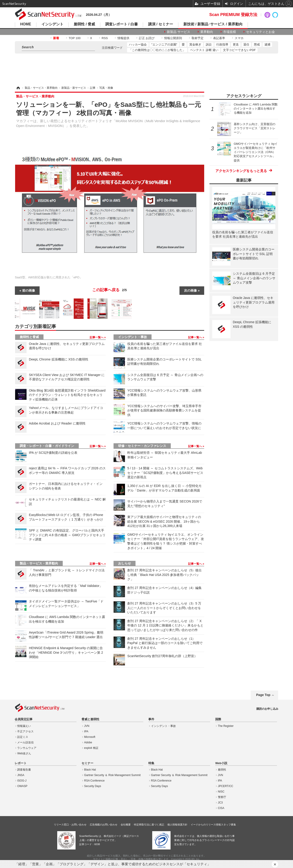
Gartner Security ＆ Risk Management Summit (113, 775)
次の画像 (190, 290)
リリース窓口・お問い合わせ (70, 825)
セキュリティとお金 (260, 32)
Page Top (263, 695)
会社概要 (126, 825)
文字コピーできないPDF (239, 50)
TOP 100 (75, 38)
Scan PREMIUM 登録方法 (233, 15)
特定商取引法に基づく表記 (149, 825)
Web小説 (221, 763)
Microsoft (90, 737)
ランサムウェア (27, 748)
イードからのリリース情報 (206, 825)
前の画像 (29, 290)
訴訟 (209, 44)
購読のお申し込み (267, 709)
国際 (218, 719)
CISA (221, 808)
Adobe (88, 742)
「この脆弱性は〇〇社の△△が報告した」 (157, 50)
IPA (86, 731)
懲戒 (257, 44)
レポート (21, 763)
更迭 (236, 44)
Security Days (93, 786)
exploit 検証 (91, 748)
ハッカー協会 (138, 44)
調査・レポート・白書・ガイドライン (47, 446)
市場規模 (230, 32)
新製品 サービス (179, 32)
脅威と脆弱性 (90, 719)
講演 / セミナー (161, 24)
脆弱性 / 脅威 (84, 24)
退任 (246, 44)
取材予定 (198, 38)
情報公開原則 (173, 38)
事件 (151, 719)
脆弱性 (222, 770)
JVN (87, 726)
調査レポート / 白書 (121, 24)
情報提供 (123, 38)
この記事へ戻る (110, 290)
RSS (105, 38)
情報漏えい (24, 726)
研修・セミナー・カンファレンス (142, 446)
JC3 (220, 803)
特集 (151, 763)
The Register (226, 726)
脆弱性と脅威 (29, 337)
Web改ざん (24, 753)
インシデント (52, 24)
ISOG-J (22, 781)
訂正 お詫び (147, 38)
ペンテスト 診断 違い (204, 50)
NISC (221, 792)
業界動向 (207, 32)
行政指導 (222, 44)
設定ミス (23, 737)
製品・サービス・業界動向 (39, 563)
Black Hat (90, 770)
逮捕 (267, 44)
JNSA (21, 775)
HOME (26, 24)
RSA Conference (94, 781)
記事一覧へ (97, 337)
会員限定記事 (24, 719)
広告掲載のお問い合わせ (104, 825)
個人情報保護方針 (177, 825)
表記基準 (219, 38)
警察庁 (222, 797)
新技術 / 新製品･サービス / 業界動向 (213, 24)
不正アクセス (25, 731)
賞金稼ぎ (195, 44)
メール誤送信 (25, 742)
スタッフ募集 (228, 825)
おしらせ (125, 563)
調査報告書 (24, 770)
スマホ (239, 38)
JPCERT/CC (226, 786)
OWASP (22, 786)
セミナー (87, 763)
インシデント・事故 (133, 337)
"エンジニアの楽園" (164, 44)
